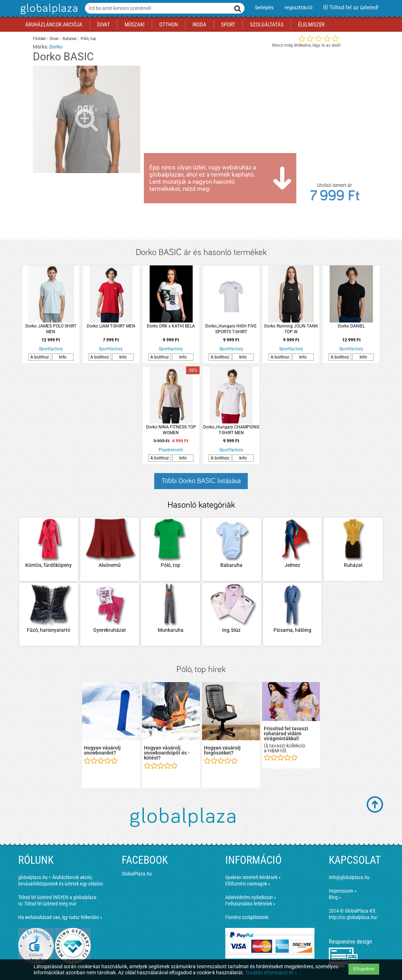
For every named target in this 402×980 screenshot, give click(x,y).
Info (63, 357)
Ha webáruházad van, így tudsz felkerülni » (60, 917)
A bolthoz (40, 357)
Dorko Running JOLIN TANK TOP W (291, 329)
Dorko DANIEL (351, 326)
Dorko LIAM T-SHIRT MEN (111, 326)
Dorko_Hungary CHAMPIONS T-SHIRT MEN (231, 430)
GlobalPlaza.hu (137, 874)
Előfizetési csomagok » (248, 884)
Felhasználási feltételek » (250, 904)
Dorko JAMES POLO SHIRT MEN (51, 329)
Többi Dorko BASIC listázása (201, 481)
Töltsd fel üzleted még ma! (50, 904)
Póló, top (88, 39)
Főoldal (39, 39)
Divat (54, 39)
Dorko (56, 47)
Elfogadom (364, 969)
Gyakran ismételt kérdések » (253, 877)
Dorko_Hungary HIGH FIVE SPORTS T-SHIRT (231, 329)
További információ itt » (271, 973)
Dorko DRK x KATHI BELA (171, 326)
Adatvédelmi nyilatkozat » (251, 897)
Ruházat (70, 39)
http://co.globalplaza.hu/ (353, 917)
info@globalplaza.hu (349, 877)
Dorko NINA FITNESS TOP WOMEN (171, 430)
